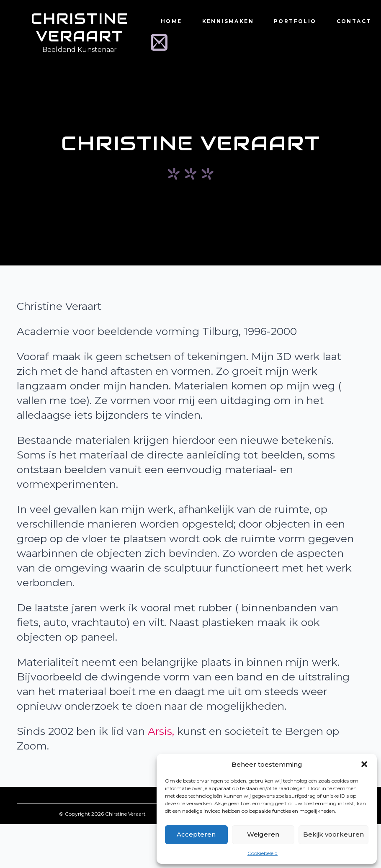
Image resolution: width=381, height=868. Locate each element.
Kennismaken (228, 21)
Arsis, (161, 731)
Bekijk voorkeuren (333, 834)
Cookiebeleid (263, 853)
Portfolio (295, 21)
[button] (364, 764)
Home (171, 21)
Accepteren (196, 834)
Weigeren (263, 834)
